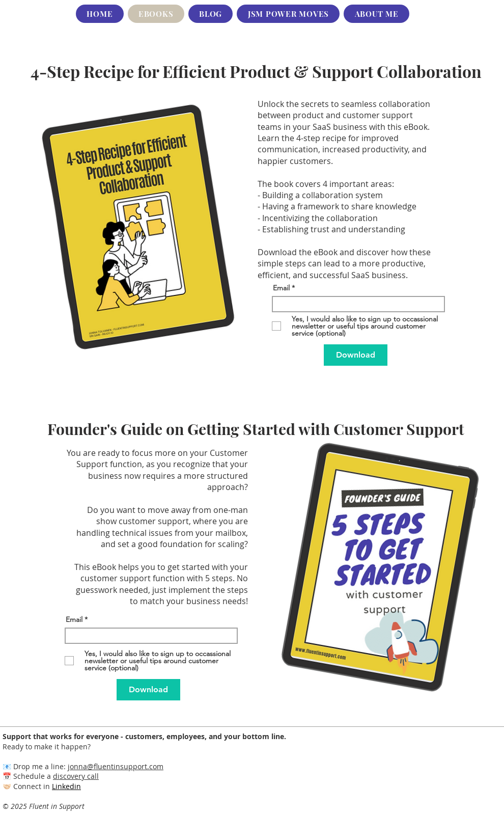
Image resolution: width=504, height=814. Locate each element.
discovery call (76, 776)
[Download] (356, 355)
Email (281, 288)
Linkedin (66, 786)
